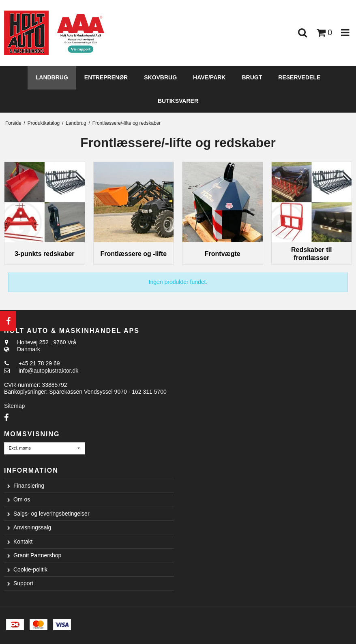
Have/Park (209, 77)
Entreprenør (106, 77)
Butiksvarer (178, 101)
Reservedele (299, 77)
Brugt (252, 77)
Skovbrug (160, 77)
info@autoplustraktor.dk (48, 371)
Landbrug (52, 77)
